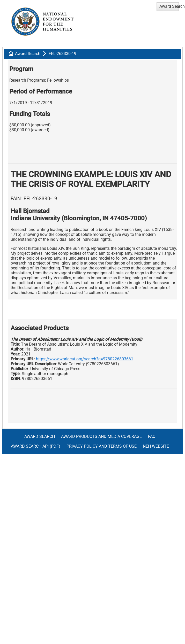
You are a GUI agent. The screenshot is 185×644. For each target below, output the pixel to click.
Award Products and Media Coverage (101, 436)
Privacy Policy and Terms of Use (102, 446)
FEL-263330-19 (62, 54)
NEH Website (156, 446)
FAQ (152, 436)
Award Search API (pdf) (36, 446)
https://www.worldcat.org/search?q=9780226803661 (85, 359)
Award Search (28, 54)
